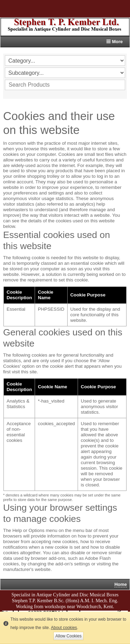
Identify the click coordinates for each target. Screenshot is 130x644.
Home (121, 584)
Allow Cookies (68, 636)
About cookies (64, 628)
